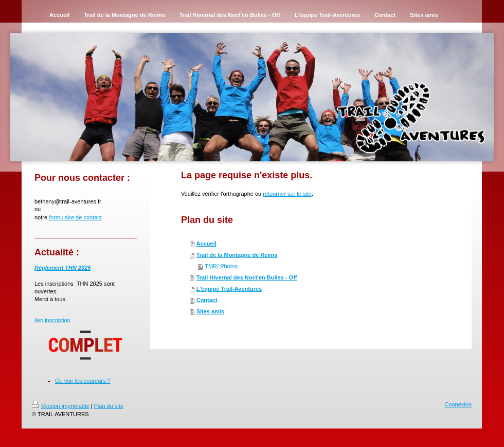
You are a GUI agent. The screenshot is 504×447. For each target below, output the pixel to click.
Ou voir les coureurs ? (83, 381)
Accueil (206, 244)
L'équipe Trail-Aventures (229, 289)
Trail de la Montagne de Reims (237, 255)
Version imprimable (61, 406)
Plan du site (109, 406)
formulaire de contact (75, 217)
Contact (207, 300)
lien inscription (52, 320)
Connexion (458, 404)
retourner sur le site (287, 194)
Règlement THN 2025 (62, 268)
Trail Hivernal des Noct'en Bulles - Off (247, 277)
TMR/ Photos (221, 266)
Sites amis (210, 311)
